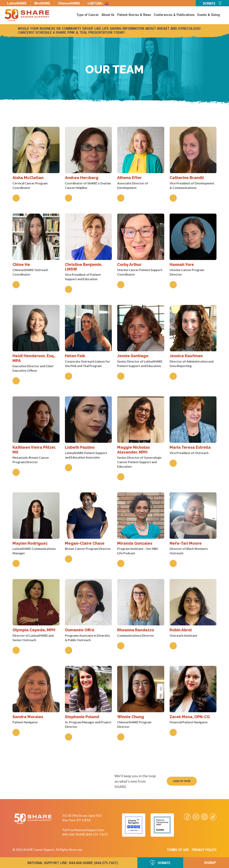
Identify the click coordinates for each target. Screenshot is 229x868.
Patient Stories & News (134, 15)
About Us (108, 15)
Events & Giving (209, 15)
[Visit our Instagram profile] (204, 817)
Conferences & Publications (174, 15)
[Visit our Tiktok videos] (213, 817)
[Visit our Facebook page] (187, 817)
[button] (182, 781)
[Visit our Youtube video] (196, 817)
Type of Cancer (88, 15)
